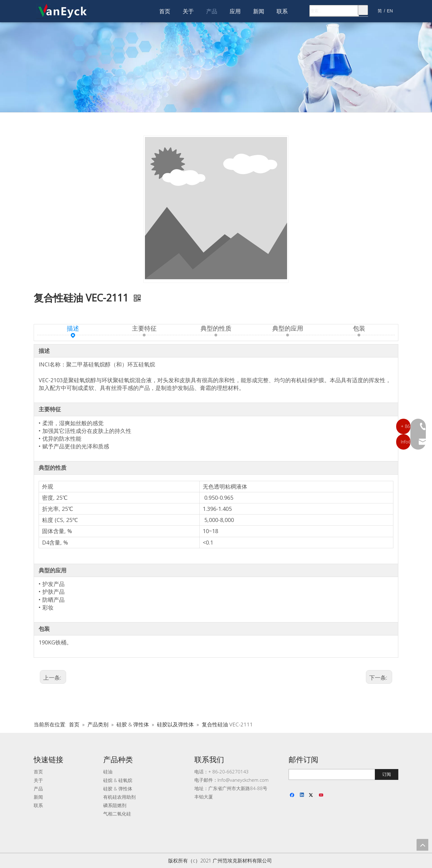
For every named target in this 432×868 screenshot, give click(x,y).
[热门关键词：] (363, 10)
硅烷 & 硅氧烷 (118, 780)
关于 (38, 780)
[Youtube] (322, 795)
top (422, 845)
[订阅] (387, 774)
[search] (338, 774)
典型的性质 (216, 328)
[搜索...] (334, 11)
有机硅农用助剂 (119, 797)
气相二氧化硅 (117, 814)
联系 (38, 805)
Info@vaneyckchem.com (243, 780)
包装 (359, 328)
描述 (73, 328)
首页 (38, 772)
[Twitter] (312, 795)
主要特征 (144, 328)
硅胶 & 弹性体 (118, 789)
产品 (38, 789)
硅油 (108, 772)
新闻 (38, 797)
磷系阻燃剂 (115, 805)
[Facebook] (293, 795)
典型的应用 (288, 328)
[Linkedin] (302, 795)
